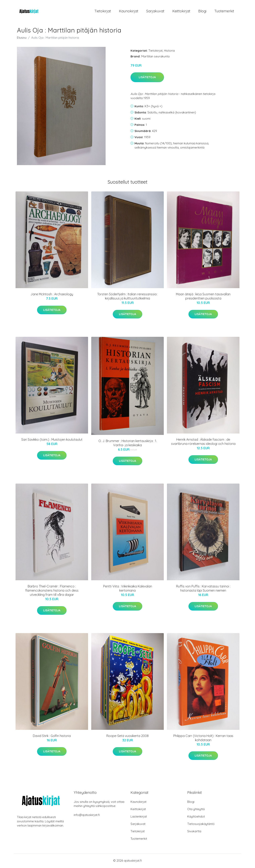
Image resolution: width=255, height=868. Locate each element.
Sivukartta (194, 832)
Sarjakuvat (155, 11)
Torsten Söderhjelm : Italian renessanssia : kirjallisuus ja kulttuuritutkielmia (128, 297)
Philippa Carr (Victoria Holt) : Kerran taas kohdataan (203, 738)
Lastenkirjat (139, 817)
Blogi (202, 11)
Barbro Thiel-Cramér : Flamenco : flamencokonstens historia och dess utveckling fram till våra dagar (52, 591)
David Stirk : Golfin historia (52, 736)
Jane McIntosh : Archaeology (52, 295)
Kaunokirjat (129, 11)
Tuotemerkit (224, 11)
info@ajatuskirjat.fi (87, 815)
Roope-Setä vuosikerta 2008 (127, 736)
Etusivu (22, 38)
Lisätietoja (147, 78)
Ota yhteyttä (196, 810)
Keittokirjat (181, 11)
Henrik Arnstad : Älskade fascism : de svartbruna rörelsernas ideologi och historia (203, 442)
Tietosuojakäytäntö (201, 824)
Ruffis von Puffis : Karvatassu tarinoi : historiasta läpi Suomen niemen (203, 589)
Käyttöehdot (196, 817)
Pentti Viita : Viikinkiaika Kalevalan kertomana (128, 589)
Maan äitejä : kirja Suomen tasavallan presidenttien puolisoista (203, 297)
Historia (169, 51)
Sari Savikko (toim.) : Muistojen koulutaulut (52, 440)
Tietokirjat (103, 11)
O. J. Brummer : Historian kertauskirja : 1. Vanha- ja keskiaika (128, 444)
